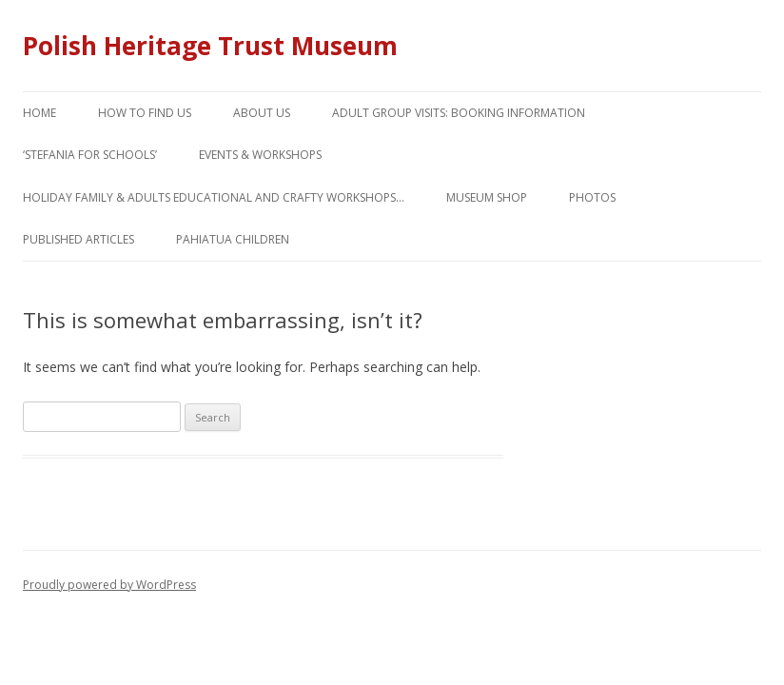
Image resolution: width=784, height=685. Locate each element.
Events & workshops (260, 155)
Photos (592, 197)
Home (39, 113)
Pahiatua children (233, 239)
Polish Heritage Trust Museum (210, 46)
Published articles (78, 239)
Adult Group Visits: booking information (459, 113)
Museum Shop (487, 197)
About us (262, 113)
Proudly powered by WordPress (109, 585)
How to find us (145, 113)
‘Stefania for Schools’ (90, 155)
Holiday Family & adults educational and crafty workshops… (214, 197)
